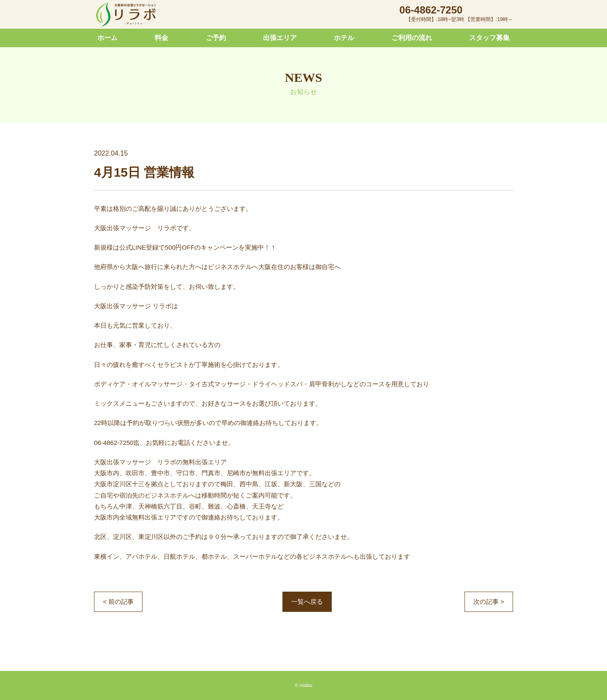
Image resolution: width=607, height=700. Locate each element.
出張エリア (280, 38)
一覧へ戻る (307, 602)
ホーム (107, 38)
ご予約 (216, 38)
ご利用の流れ (412, 38)
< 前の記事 (118, 602)
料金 (161, 38)
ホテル (344, 38)
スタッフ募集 (489, 38)
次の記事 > (489, 602)
